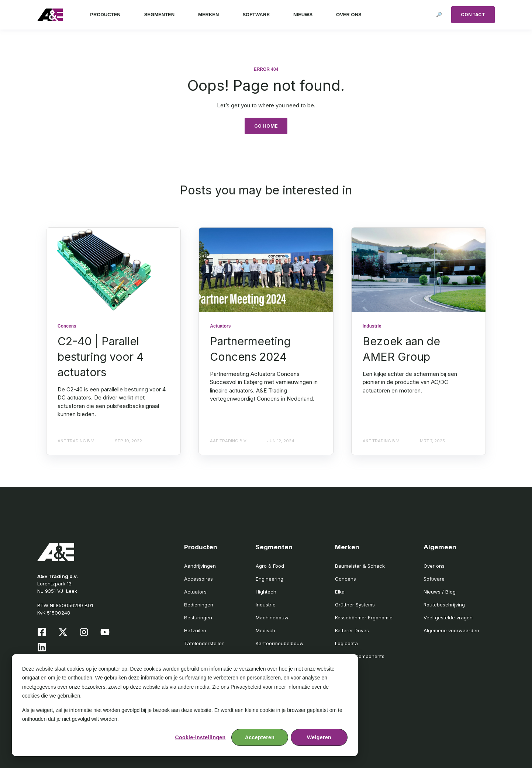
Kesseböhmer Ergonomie (364, 617)
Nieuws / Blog (440, 592)
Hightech (266, 592)
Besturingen (198, 617)
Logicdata (346, 643)
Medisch (265, 630)
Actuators (195, 592)
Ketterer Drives (352, 630)
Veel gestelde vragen (448, 617)
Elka (340, 592)
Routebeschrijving (444, 605)
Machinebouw (272, 617)
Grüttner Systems (355, 605)
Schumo (344, 682)
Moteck (343, 669)
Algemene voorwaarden (451, 630)
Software (434, 579)
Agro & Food (270, 566)
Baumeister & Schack (360, 566)
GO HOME (266, 126)
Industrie (266, 605)
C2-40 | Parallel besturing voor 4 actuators (101, 357)
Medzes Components (360, 656)
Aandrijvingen (200, 566)
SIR (338, 695)
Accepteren (260, 737)
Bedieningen (199, 605)
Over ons (434, 566)
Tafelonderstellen (204, 643)
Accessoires (198, 579)
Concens (346, 579)
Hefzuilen (195, 630)
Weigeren (319, 737)
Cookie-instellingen (200, 737)
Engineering (270, 579)
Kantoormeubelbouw (280, 643)
